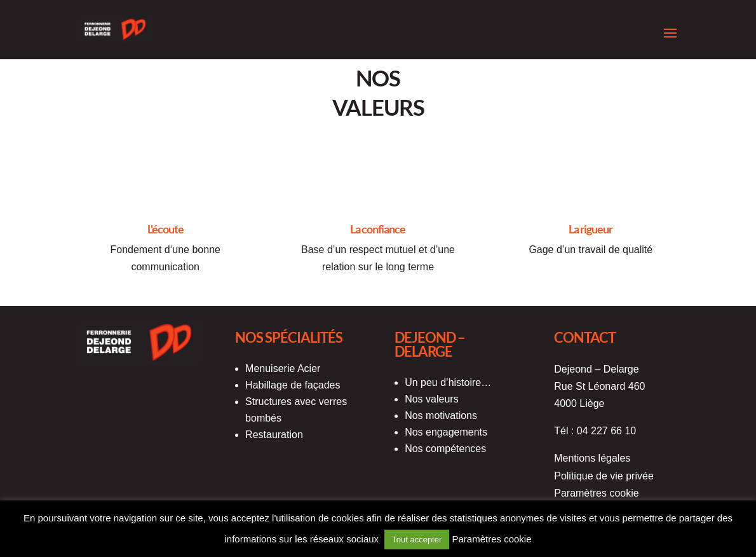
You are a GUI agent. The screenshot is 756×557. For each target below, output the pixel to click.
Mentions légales (592, 458)
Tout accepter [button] (417, 540)
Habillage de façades (293, 385)
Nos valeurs (431, 399)
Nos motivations (441, 416)
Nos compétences (445, 449)
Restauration (274, 435)
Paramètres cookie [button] (596, 493)
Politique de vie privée (604, 476)
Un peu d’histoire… (448, 382)
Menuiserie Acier (283, 368)
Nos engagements (446, 432)
